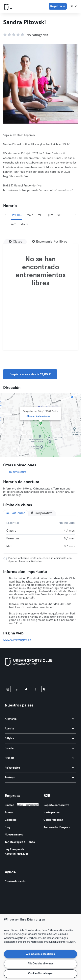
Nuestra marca (14, 835)
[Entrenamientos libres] (50, 242)
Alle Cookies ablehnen (41, 964)
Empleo (10, 805)
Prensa (9, 813)
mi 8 (40, 215)
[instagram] (8, 689)
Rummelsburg (18, 472)
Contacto (11, 820)
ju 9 (50, 215)
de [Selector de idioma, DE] (73, 6)
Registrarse (58, 6)
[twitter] (26, 689)
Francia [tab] (40, 758)
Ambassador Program (57, 827)
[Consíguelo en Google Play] (47, 677)
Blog (8, 827)
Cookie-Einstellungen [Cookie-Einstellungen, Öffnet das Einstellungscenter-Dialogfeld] (41, 974)
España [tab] (40, 748)
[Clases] (15, 242)
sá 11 (14, 224)
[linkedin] (17, 689)
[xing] (44, 689)
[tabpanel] (40, 535)
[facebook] (35, 689)
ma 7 (30, 215)
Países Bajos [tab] (40, 768)
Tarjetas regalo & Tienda (20, 842)
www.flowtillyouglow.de (17, 640)
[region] (40, 947)
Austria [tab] (40, 729)
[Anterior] (6, 215)
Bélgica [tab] (40, 738)
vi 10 (60, 215)
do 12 (25, 224)
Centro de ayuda (15, 882)
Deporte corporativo (56, 805)
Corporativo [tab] (42, 513)
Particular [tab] (16, 513)
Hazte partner (52, 813)
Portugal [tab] (40, 778)
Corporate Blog (53, 820)
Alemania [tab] (40, 719)
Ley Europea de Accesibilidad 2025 (17, 852)
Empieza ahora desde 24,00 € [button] (30, 374)
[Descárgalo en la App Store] (18, 677)
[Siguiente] (75, 215)
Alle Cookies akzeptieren (40, 954)
